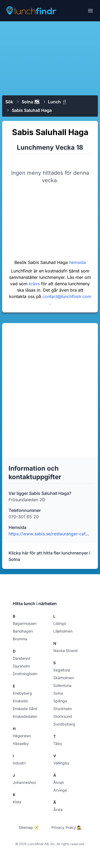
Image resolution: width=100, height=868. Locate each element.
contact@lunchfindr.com (67, 296)
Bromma (20, 639)
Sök (9, 102)
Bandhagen (23, 631)
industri (19, 763)
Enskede (20, 701)
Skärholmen (64, 678)
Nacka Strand (65, 651)
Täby (58, 743)
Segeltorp (62, 670)
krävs (35, 284)
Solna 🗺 (31, 102)
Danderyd (21, 658)
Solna (58, 693)
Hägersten (22, 736)
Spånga (60, 701)
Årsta (58, 810)
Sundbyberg (64, 724)
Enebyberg (22, 693)
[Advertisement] (50, 58)
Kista (17, 802)
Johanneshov (24, 782)
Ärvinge (60, 790)
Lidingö (60, 623)
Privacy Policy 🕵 (67, 827)
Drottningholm (25, 674)
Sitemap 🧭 (29, 827)
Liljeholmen (63, 631)
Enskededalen (25, 716)
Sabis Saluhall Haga (32, 110)
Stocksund (63, 716)
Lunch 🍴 (58, 102)
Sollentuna (62, 685)
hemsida (77, 262)
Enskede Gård (25, 709)
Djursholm (21, 666)
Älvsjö (59, 782)
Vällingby (61, 763)
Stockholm (63, 709)
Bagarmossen (25, 623)
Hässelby (21, 743)
